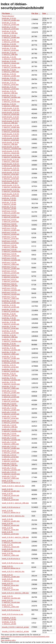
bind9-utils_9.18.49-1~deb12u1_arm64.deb (11, 413)
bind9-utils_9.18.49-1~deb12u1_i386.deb (10, 426)
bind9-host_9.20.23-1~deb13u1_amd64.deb (11, 268)
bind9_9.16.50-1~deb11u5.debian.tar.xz (11, 482)
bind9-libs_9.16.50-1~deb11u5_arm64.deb (11, 306)
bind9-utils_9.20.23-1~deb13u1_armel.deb (10, 456)
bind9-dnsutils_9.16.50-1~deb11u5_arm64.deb (11, 114)
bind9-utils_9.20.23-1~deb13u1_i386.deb (10, 464)
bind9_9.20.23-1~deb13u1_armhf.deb (10, 589)
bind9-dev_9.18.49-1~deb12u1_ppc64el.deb (11, 66)
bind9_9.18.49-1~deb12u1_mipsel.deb (11, 546)
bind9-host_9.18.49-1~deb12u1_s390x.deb (10, 263)
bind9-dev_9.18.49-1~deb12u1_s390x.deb (10, 71)
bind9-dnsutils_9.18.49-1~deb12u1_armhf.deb (11, 139)
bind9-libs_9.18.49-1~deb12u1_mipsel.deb (11, 345)
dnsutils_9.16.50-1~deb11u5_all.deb (15, 627)
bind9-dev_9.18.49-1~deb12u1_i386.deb (10, 54)
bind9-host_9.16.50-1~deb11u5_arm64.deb (11, 216)
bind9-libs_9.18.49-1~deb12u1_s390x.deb (10, 353)
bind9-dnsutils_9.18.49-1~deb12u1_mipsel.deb (11, 152)
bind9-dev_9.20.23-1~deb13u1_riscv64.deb (11, 101)
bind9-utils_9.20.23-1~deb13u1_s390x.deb (10, 477)
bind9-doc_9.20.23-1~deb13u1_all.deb (9, 208)
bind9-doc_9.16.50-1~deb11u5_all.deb (9, 199)
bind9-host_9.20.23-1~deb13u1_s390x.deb (10, 298)
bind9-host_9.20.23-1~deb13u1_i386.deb (10, 285)
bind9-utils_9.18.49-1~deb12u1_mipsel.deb (11, 435)
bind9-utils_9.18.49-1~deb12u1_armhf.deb (10, 422)
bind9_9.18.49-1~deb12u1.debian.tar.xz (11, 512)
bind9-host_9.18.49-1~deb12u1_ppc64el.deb (11, 259)
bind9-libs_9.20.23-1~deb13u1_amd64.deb (11, 358)
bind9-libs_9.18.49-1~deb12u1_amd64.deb (11, 319)
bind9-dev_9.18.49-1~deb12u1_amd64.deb (11, 37)
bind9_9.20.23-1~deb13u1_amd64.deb (11, 576)
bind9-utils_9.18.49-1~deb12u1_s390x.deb (10, 443)
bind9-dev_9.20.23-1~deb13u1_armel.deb (10, 84)
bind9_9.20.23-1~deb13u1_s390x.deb (10, 606)
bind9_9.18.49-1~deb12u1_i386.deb (15, 537)
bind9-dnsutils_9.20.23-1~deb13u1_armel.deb (11, 173)
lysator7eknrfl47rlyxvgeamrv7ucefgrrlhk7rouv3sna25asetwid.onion (25, 637)
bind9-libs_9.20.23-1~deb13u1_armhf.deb (10, 370)
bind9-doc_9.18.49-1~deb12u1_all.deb (9, 203)
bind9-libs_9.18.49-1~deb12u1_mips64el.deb (12, 340)
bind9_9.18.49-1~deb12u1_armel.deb (10, 529)
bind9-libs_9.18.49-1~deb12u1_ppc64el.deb (11, 349)
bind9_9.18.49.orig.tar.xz (11, 559)
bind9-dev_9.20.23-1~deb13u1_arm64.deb (11, 79)
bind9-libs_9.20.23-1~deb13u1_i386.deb (10, 375)
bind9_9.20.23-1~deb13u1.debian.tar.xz (11, 567)
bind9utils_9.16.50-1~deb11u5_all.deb (9, 619)
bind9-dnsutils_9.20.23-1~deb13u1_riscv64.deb (11, 191)
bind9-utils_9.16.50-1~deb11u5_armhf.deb (10, 400)
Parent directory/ (8, 16)
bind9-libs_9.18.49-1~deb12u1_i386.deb (10, 336)
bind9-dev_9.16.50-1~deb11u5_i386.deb (10, 32)
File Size (35, 13)
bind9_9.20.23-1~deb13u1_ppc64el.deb (11, 597)
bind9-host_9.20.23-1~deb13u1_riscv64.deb (11, 293)
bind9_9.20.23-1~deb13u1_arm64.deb (11, 580)
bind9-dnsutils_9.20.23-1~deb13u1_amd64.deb (11, 165)
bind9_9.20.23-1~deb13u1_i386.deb (15, 593)
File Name (6, 13)
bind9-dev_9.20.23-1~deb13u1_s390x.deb (10, 105)
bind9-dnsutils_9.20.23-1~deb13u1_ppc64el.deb (11, 186)
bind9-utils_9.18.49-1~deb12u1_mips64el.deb (12, 430)
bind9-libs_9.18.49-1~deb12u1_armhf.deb (10, 332)
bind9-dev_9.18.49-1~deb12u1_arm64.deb (11, 41)
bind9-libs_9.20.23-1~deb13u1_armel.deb (10, 366)
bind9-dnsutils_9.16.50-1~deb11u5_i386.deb (11, 122)
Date (44, 13)
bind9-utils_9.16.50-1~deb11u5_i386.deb (10, 405)
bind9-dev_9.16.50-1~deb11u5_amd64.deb (11, 19)
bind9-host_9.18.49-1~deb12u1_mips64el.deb (12, 251)
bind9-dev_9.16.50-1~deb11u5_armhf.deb (10, 28)
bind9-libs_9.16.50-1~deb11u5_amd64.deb (11, 302)
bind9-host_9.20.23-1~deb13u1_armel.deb (10, 276)
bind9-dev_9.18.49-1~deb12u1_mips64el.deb (12, 58)
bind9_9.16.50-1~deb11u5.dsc (13, 486)
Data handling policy (8, 640)
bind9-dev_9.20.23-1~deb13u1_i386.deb (10, 92)
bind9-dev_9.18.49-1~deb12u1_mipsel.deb (11, 62)
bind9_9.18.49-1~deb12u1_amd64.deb (11, 520)
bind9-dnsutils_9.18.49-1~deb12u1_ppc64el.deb (11, 156)
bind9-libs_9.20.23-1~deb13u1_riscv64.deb (11, 383)
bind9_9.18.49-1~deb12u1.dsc (13, 516)
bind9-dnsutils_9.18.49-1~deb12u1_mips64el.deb (12, 148)
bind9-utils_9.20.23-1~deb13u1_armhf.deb (10, 460)
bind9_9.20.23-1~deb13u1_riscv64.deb (11, 601)
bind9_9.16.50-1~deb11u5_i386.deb (15, 503)
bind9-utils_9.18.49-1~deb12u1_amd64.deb (11, 409)
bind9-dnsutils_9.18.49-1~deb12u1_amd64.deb (11, 126)
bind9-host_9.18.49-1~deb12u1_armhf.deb (10, 242)
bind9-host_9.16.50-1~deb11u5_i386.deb (10, 225)
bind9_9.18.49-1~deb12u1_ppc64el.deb (11, 550)
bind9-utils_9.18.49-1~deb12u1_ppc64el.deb (11, 439)
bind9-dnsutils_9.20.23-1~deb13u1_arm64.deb (11, 169)
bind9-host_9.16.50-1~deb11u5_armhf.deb (10, 221)
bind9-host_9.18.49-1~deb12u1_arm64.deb (11, 233)
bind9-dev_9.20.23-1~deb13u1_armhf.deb (10, 88)
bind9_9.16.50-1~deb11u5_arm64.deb (11, 495)
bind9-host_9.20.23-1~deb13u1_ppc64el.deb (11, 289)
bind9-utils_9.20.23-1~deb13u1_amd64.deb (11, 447)
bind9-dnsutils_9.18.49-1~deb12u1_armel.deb (11, 135)
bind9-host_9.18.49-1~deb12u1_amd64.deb (11, 229)
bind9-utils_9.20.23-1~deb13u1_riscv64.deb (11, 473)
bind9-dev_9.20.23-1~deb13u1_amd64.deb (11, 75)
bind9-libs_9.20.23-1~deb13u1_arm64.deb (11, 362)
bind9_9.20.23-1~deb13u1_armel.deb (10, 584)
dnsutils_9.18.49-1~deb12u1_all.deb (15, 631)
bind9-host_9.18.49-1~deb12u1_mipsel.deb (11, 255)
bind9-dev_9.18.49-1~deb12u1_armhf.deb (10, 49)
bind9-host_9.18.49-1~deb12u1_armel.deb (10, 238)
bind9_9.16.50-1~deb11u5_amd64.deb (11, 490)
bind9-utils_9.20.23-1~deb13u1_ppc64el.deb (11, 469)
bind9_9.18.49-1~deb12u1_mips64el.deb (12, 542)
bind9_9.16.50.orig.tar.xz (11, 507)
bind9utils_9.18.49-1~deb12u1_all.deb (9, 623)
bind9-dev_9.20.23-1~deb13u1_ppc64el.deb (11, 96)
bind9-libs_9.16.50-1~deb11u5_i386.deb (10, 315)
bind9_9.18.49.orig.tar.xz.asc (13, 563)
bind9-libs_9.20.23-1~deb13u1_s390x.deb (10, 387)
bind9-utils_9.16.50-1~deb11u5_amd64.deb (11, 392)
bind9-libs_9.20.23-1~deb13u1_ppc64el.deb (11, 379)
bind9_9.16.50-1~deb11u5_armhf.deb (10, 499)
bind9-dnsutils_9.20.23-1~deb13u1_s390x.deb (11, 195)
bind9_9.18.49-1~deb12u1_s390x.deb (10, 554)
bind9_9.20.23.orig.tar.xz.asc (13, 614)
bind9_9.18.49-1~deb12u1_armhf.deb (10, 533)
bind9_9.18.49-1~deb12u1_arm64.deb (11, 524)
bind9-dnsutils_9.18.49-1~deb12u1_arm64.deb (11, 131)
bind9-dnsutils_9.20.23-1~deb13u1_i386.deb (11, 182)
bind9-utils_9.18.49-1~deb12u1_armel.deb (10, 417)
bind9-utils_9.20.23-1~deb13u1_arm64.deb (11, 452)
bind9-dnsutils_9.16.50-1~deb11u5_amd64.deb (11, 109)
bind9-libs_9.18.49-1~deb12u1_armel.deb (10, 328)
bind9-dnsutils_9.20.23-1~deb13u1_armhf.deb (11, 178)
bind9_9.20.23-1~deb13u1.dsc (13, 572)
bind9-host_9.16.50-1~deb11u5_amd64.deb (11, 212)
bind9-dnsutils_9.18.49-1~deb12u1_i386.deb (11, 143)
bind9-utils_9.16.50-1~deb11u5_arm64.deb (11, 396)
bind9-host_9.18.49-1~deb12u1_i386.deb (10, 246)
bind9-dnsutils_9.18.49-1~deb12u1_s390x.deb (11, 161)
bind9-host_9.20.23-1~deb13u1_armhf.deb (10, 280)
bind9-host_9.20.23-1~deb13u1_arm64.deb (11, 272)
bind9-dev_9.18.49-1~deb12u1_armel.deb (10, 45)
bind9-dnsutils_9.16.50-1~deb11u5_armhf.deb (11, 118)
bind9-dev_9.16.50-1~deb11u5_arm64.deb (11, 24)
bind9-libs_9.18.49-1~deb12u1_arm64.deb (11, 323)
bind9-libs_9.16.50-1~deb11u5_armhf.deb (10, 310)
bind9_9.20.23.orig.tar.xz (11, 610)
